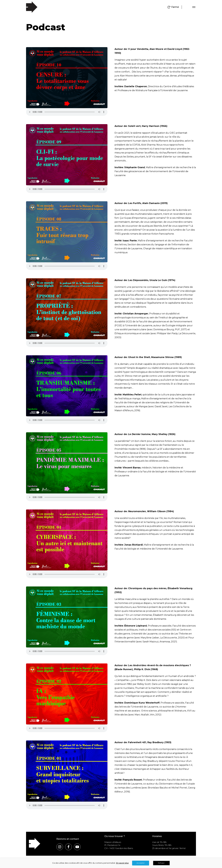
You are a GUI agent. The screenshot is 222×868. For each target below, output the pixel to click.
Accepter (141, 863)
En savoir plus (122, 863)
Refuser (161, 863)
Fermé (175, 7)
